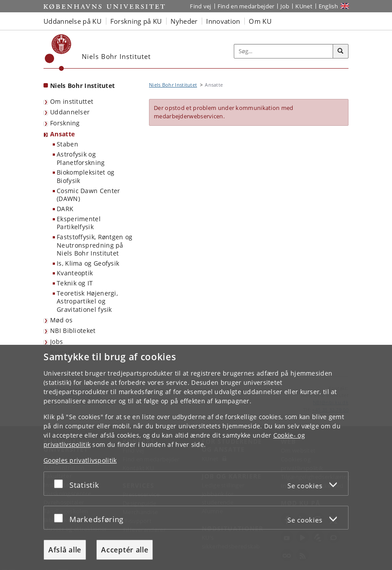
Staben (67, 144)
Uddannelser (70, 112)
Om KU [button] (260, 21)
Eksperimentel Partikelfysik (79, 223)
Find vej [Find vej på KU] (200, 6)
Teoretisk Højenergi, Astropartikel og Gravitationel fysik (87, 301)
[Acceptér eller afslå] (61, 484)
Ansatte (62, 134)
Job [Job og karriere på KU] (285, 6)
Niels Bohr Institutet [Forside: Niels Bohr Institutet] (82, 86)
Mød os (61, 320)
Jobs (56, 342)
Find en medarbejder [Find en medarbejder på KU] (246, 6)
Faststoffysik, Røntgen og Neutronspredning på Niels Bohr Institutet (95, 245)
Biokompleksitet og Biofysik (85, 176)
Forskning (65, 123)
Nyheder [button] (184, 21)
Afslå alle (65, 550)
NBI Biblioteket (73, 331)
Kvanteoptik (75, 273)
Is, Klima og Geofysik (88, 263)
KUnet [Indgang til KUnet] (304, 6)
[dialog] (196, 457)
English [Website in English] (328, 6)
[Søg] (341, 51)
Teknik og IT (75, 283)
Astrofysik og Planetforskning (81, 158)
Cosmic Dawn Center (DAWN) (88, 195)
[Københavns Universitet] (58, 53)
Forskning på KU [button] (136, 21)
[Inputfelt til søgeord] (284, 51)
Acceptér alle (125, 550)
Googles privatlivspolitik (80, 460)
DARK (65, 209)
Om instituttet (72, 101)
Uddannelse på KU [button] (73, 21)
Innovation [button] (223, 21)
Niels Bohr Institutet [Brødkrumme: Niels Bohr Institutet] (173, 85)
